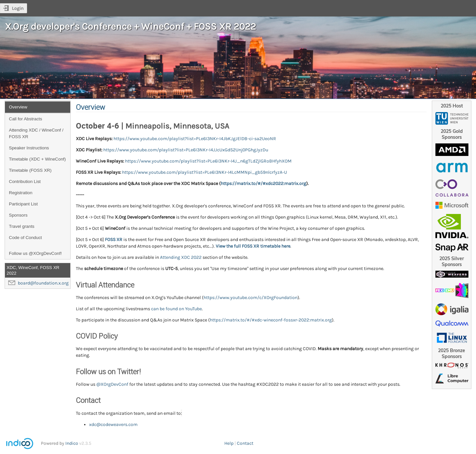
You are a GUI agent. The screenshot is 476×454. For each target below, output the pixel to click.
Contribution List (25, 182)
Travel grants (22, 226)
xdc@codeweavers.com (113, 424)
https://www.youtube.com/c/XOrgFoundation (251, 298)
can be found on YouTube (176, 309)
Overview (18, 107)
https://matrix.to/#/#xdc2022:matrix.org (263, 183)
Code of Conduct (25, 238)
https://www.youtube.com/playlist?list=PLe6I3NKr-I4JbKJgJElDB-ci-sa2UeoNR (195, 139)
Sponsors (18, 215)
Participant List (23, 204)
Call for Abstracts (26, 119)
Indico (72, 443)
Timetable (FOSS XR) (30, 170)
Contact (245, 443)
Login (18, 8)
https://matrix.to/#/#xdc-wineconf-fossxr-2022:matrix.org (271, 320)
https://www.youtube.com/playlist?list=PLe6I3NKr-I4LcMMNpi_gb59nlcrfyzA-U (205, 172)
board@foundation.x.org (43, 283)
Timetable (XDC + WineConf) (37, 159)
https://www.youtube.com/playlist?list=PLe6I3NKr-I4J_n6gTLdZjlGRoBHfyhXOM (208, 161)
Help (229, 443)
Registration (21, 193)
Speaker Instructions (29, 148)
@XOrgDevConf (112, 384)
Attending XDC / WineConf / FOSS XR (36, 133)
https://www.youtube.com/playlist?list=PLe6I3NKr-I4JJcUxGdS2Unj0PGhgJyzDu (186, 150)
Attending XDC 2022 (181, 257)
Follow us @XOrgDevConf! (35, 253)
